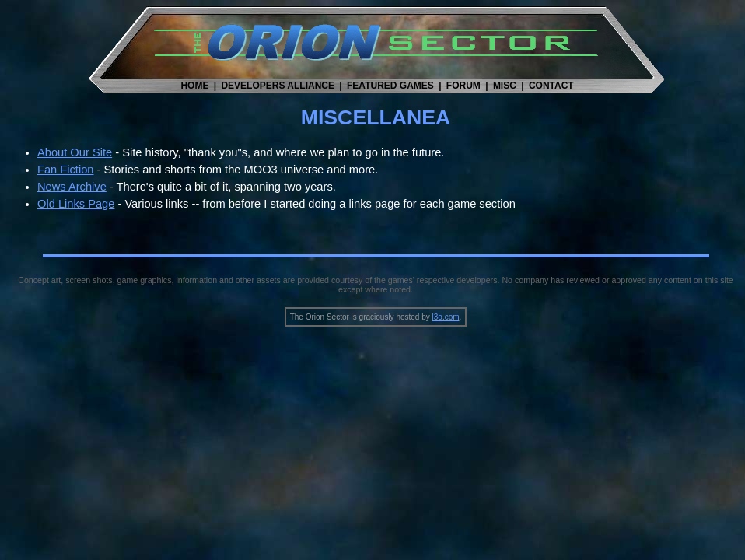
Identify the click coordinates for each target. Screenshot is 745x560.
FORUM (463, 86)
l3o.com (446, 317)
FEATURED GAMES (390, 86)
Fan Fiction (66, 170)
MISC (505, 86)
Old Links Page (76, 204)
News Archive (72, 187)
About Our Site (75, 152)
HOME (194, 86)
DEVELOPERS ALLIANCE (278, 86)
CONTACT (551, 86)
